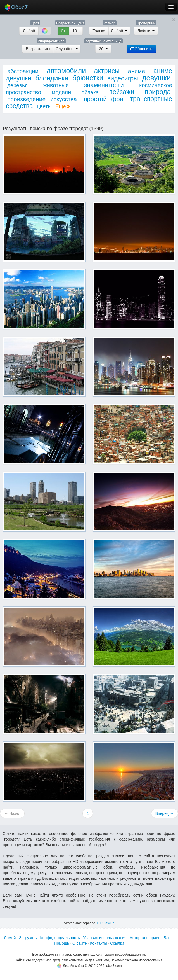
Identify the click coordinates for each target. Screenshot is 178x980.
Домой (10, 938)
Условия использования (105, 938)
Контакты (98, 943)
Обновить (141, 49)
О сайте (79, 943)
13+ (76, 31)
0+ (63, 31)
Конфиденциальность (60, 938)
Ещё (63, 106)
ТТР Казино (105, 923)
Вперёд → (165, 813)
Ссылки (117, 943)
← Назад (12, 813)
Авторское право (145, 938)
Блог (168, 938)
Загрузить (28, 938)
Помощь (61, 943)
